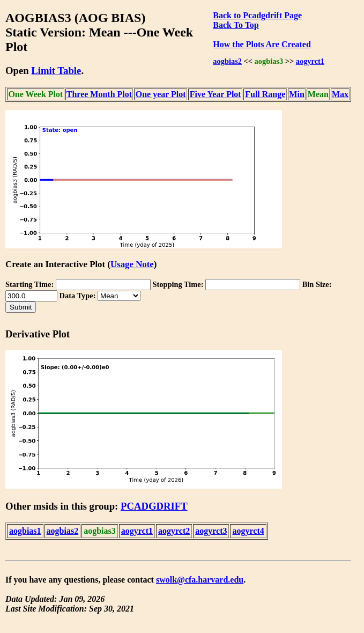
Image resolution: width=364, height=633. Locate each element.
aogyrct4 (248, 531)
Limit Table (56, 71)
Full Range (265, 94)
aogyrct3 (211, 531)
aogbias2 (227, 61)
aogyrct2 (174, 531)
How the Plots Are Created (262, 44)
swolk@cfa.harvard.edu (200, 580)
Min (296, 94)
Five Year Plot (216, 94)
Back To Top (236, 25)
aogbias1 (25, 531)
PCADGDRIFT (154, 506)
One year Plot (161, 94)
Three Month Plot (99, 94)
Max (340, 94)
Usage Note (132, 264)
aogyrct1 (310, 61)
